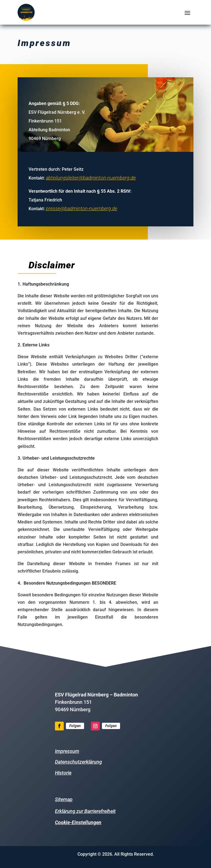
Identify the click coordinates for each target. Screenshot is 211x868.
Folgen (75, 726)
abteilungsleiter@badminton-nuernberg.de (91, 177)
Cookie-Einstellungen (78, 822)
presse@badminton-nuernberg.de (82, 207)
